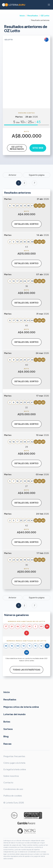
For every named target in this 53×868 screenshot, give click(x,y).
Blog (6, 736)
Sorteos (8, 729)
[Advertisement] (26, 80)
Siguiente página (37, 175)
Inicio (22, 16)
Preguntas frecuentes (14, 756)
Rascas (7, 744)
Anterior (12, 175)
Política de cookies (13, 796)
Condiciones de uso (13, 789)
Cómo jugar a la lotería (14, 763)
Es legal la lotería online (15, 769)
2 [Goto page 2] (24, 183)
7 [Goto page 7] (34, 606)
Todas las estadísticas (26, 670)
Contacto (8, 783)
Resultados (33, 16)
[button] (49, 5)
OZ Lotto (45, 16)
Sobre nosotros (11, 776)
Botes (7, 722)
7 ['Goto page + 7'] (34, 183)
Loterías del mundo (14, 714)
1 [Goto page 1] (19, 183)
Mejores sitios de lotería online (21, 707)
